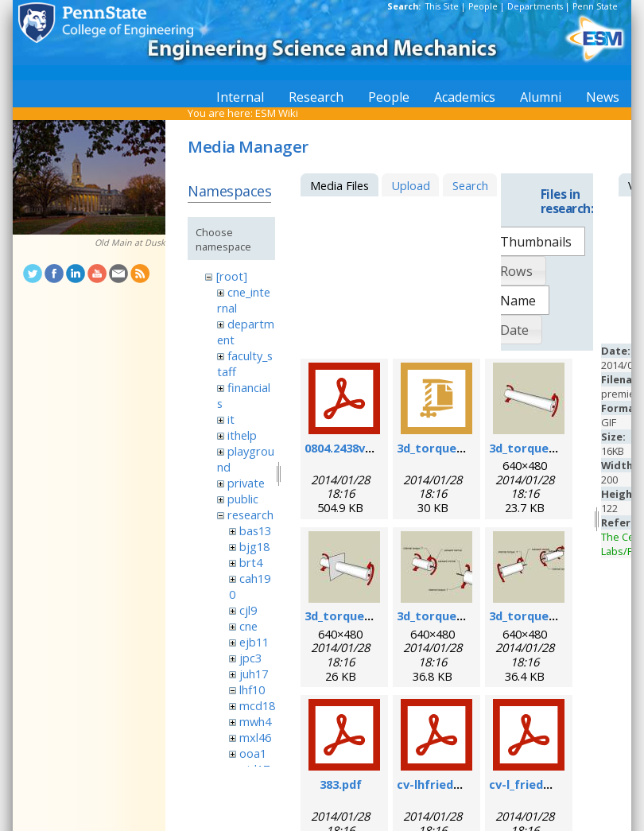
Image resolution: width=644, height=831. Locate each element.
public (243, 499)
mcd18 (257, 705)
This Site (442, 6)
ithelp (242, 435)
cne (248, 626)
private (246, 483)
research (250, 515)
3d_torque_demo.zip (456, 448)
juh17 (254, 674)
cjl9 (248, 610)
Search (470, 185)
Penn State (595, 6)
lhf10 (252, 689)
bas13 (255, 530)
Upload (411, 185)
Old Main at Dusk (130, 243)
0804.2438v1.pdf (349, 448)
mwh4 (255, 721)
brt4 (251, 562)
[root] (232, 276)
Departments (535, 6)
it (231, 419)
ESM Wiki (277, 113)
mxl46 (255, 737)
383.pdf (341, 784)
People (483, 6)
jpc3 (250, 658)
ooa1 (253, 753)
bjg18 (254, 546)
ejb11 (254, 642)
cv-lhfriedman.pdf (449, 784)
